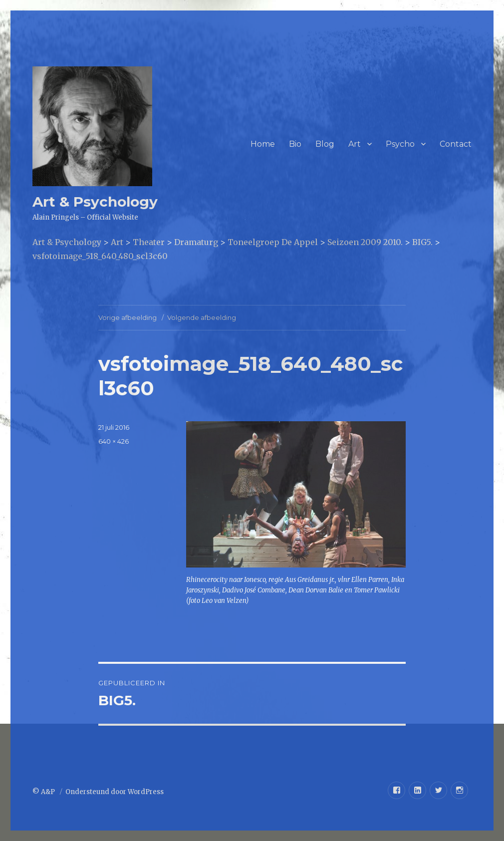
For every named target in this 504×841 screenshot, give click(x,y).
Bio (295, 144)
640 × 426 (114, 441)
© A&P (44, 792)
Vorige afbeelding (127, 317)
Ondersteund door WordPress (115, 792)
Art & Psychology (95, 202)
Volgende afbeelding (202, 317)
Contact (456, 144)
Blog (325, 144)
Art (355, 144)
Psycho (400, 144)
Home (263, 144)
